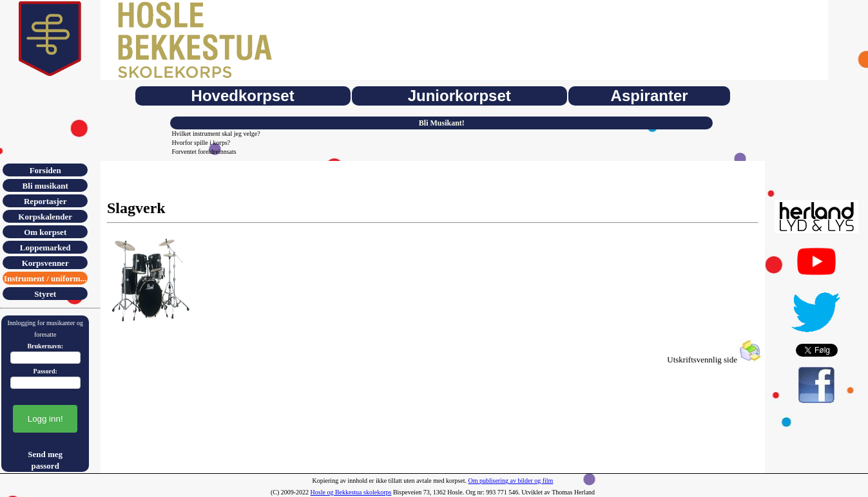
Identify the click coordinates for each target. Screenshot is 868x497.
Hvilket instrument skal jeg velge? (216, 134)
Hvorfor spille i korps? (201, 143)
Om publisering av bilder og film (510, 481)
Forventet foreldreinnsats (204, 152)
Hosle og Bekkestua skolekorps (351, 492)
